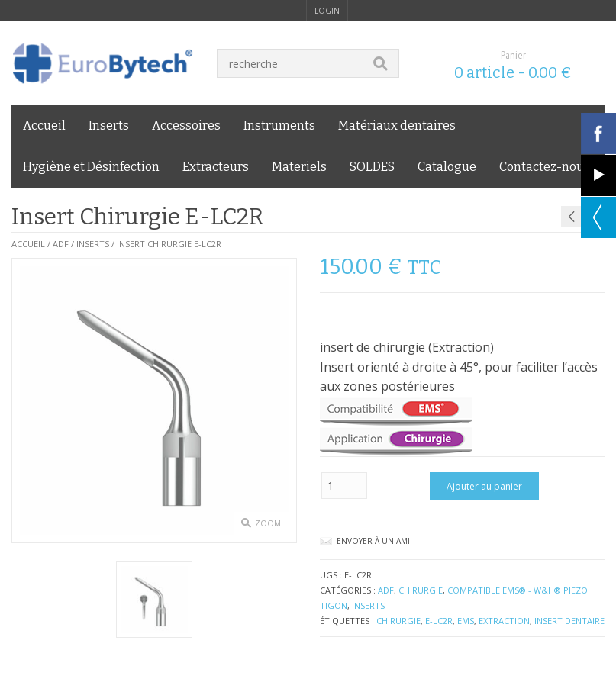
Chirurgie (421, 590)
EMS (466, 621)
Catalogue (447, 167)
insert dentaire (569, 621)
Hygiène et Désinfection (91, 167)
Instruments (279, 125)
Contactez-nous (545, 167)
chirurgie (398, 621)
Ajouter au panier (484, 486)
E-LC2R (439, 621)
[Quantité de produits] (344, 486)
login (327, 11)
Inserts (109, 125)
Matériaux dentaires (397, 125)
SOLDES (372, 167)
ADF (61, 244)
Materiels (299, 167)
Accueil (44, 125)
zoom (268, 523)
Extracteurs (216, 167)
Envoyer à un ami (373, 541)
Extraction (504, 621)
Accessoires (186, 125)
